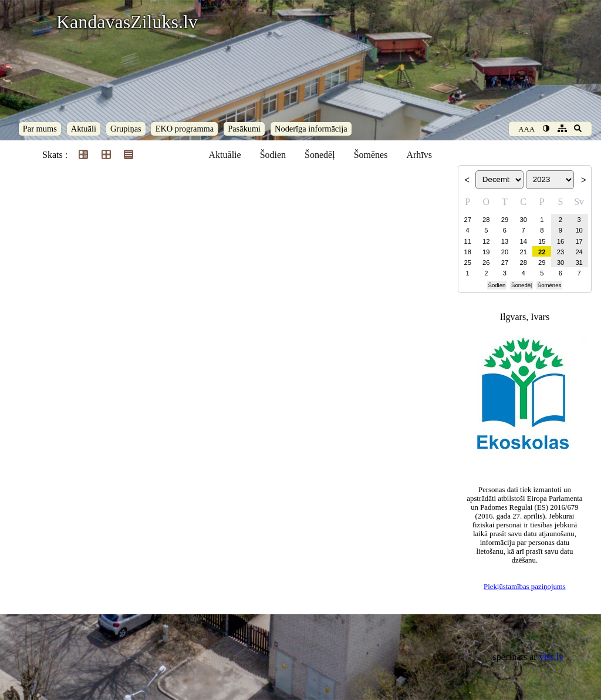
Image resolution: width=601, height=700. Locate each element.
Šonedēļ (320, 155)
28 (486, 220)
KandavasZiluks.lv (127, 22)
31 (579, 262)
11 (467, 241)
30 (523, 220)
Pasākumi (244, 129)
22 (542, 252)
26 (486, 262)
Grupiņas (126, 129)
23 (561, 252)
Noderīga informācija (311, 129)
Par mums (40, 129)
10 (579, 230)
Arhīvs (419, 155)
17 (579, 241)
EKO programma (185, 129)
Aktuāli (84, 129)
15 (542, 241)
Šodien (273, 155)
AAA (526, 129)
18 (467, 252)
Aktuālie (225, 155)
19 (486, 252)
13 (505, 241)
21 (523, 252)
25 (467, 262)
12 (486, 241)
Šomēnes (371, 155)
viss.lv (551, 657)
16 (561, 241)
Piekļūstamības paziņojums (525, 587)
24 (579, 252)
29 (505, 220)
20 (505, 252)
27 (467, 220)
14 (523, 241)
